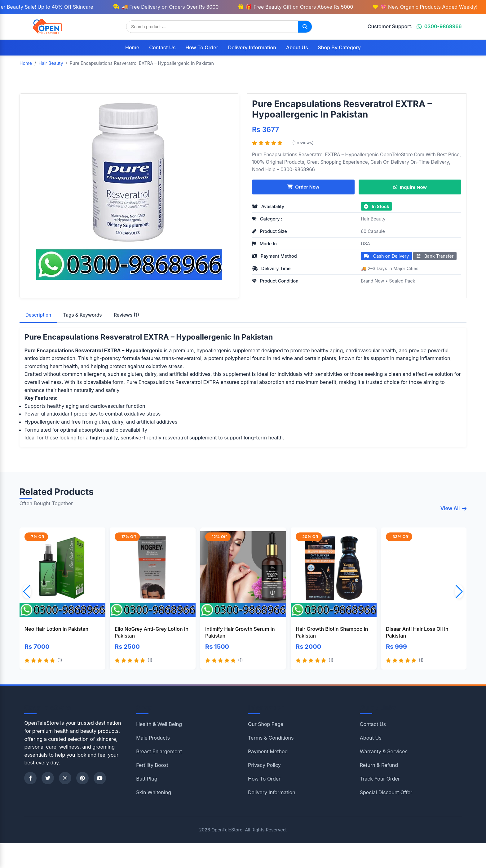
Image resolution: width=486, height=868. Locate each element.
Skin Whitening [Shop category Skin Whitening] (154, 792)
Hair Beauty (373, 219)
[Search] (305, 27)
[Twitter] (48, 778)
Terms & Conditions (271, 738)
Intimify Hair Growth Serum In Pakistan (240, 632)
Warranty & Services (384, 751)
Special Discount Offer (386, 792)
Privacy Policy (264, 765)
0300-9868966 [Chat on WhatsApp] (439, 26)
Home (132, 47)
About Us (297, 47)
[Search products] (212, 27)
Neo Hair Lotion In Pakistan (56, 629)
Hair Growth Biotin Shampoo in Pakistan (332, 632)
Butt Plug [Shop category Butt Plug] (147, 779)
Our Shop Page (266, 724)
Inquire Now (410, 187)
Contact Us (162, 47)
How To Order (202, 47)
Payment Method (268, 751)
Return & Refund (379, 765)
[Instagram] (65, 778)
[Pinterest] (82, 778)
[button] (459, 592)
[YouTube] (100, 778)
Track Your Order (380, 779)
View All (454, 508)
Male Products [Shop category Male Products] (153, 738)
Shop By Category (339, 47)
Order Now (303, 187)
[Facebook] (30, 778)
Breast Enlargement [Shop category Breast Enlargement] (159, 751)
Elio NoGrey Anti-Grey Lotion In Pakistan (152, 632)
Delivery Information (252, 47)
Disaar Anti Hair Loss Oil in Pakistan (417, 632)
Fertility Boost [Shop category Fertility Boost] (152, 765)
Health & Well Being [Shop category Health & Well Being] (159, 724)
